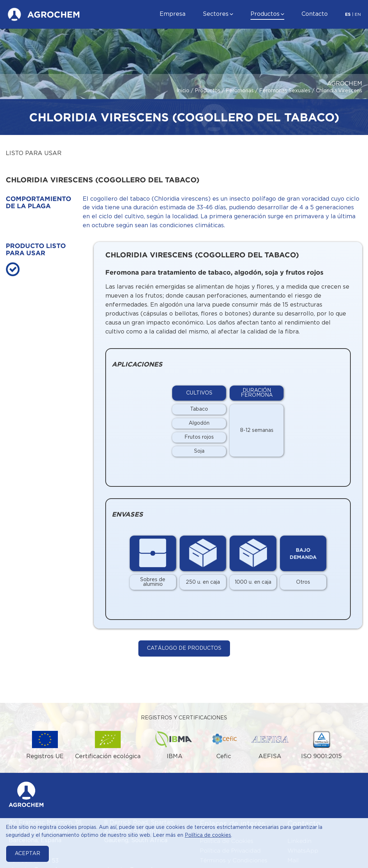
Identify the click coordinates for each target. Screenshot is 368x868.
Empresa (172, 14)
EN (358, 15)
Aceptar (27, 854)
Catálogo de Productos (184, 648)
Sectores (216, 14)
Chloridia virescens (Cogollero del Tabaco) (202, 255)
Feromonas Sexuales (285, 91)
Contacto (315, 14)
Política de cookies (208, 835)
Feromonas (240, 91)
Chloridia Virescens (339, 91)
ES (348, 14)
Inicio (183, 91)
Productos (265, 14)
